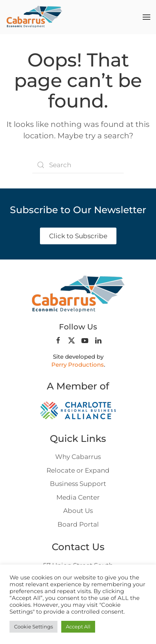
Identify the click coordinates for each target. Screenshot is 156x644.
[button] (146, 17)
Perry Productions (78, 365)
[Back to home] (34, 17)
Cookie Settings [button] (33, 627)
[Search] (78, 165)
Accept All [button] (78, 627)
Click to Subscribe (78, 236)
